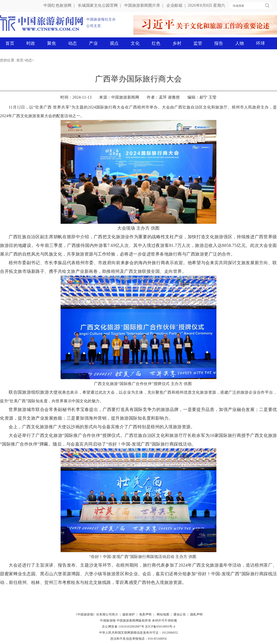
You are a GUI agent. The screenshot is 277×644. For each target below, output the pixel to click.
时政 (31, 43)
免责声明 (145, 614)
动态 (73, 43)
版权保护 (129, 614)
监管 (198, 43)
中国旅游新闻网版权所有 (134, 621)
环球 (260, 43)
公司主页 (94, 26)
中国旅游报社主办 (101, 19)
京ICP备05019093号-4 (160, 627)
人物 (240, 43)
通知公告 (180, 614)
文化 (135, 43)
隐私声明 (196, 614)
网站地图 (163, 614)
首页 (10, 43)
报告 (219, 43)
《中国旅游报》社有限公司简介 (96, 614)
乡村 (177, 43)
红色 (156, 43)
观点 (114, 43)
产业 (93, 43)
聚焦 (52, 43)
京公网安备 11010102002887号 (123, 627)
